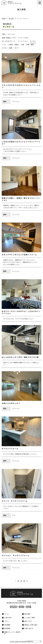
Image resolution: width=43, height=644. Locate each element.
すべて (16, 48)
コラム (6, 621)
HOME (4, 19)
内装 (23, 45)
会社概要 (7, 625)
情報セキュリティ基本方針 (12, 633)
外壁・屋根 (30, 45)
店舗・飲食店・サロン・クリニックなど (15, 38)
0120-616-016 (20, 607)
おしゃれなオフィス (8, 41)
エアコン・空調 (7, 48)
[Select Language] (34, 641)
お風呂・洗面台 (14, 45)
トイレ (4, 45)
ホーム (6, 614)
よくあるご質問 (30, 618)
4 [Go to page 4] (24, 581)
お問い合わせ (29, 628)
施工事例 (11, 19)
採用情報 (7, 628)
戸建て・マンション (8, 34)
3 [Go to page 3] (21, 581)
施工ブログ (28, 621)
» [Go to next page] (27, 581)
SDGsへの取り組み (31, 625)
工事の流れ (8, 618)
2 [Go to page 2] (18, 581)
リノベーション (23, 41)
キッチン (33, 41)
